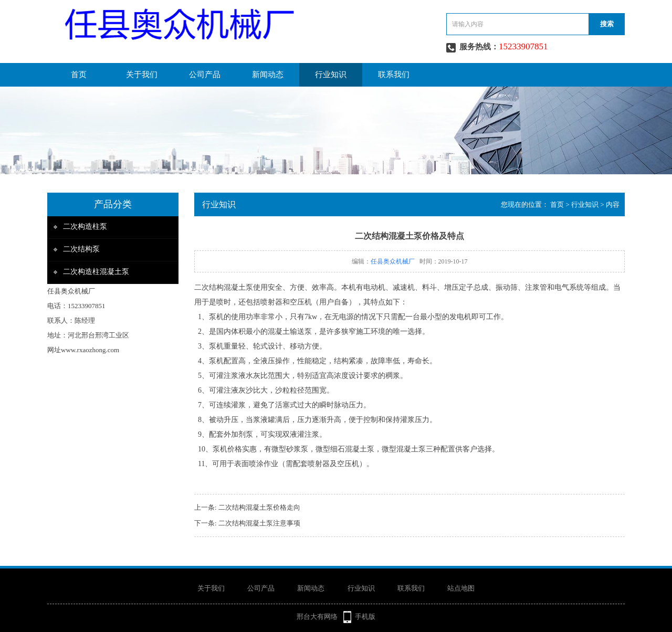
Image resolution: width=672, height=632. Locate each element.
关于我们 (142, 75)
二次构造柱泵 (85, 227)
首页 (79, 75)
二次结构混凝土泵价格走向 (259, 507)
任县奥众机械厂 (393, 261)
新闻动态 (268, 75)
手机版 (365, 617)
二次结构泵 (81, 249)
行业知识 (331, 75)
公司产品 (205, 75)
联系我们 (394, 75)
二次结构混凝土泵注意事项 (259, 523)
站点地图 (461, 588)
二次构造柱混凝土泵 (96, 272)
